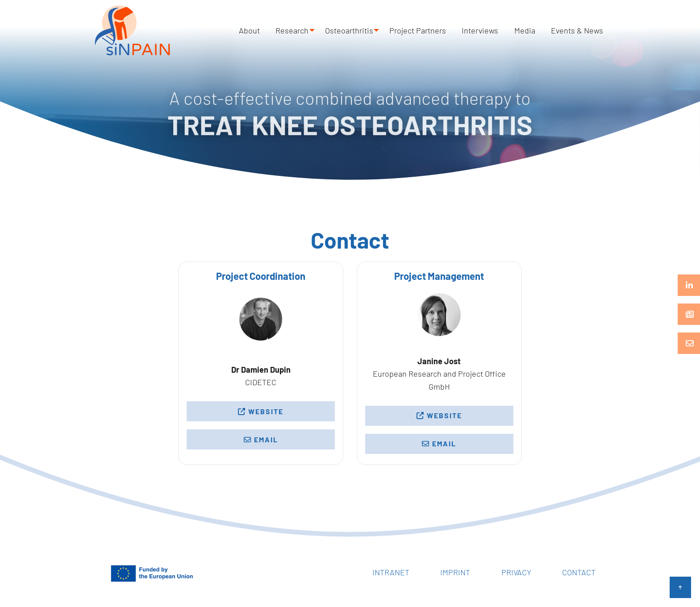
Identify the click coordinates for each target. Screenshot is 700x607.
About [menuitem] (270, 30)
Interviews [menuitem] (493, 30)
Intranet (391, 572)
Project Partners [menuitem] (435, 30)
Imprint (455, 572)
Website (261, 411)
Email (261, 439)
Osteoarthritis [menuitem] (366, 30)
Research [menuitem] (308, 30)
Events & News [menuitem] (580, 30)
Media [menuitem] (532, 30)
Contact (579, 572)
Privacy (516, 572)
